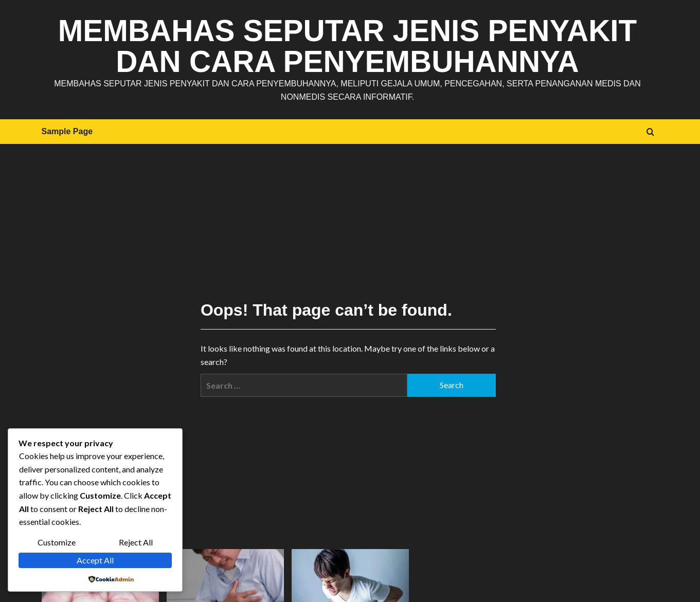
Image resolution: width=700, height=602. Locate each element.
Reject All (136, 542)
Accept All (95, 560)
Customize (57, 542)
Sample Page (67, 131)
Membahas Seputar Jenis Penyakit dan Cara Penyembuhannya (347, 46)
